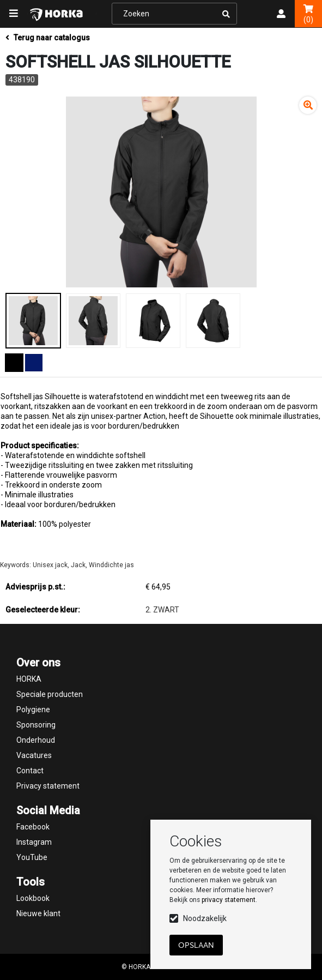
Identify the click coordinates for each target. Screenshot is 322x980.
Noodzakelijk (205, 918)
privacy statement (229, 900)
